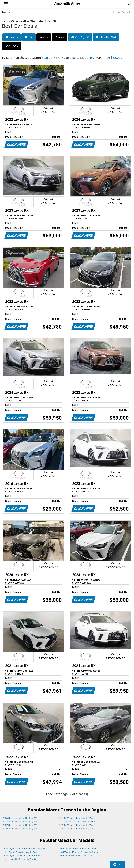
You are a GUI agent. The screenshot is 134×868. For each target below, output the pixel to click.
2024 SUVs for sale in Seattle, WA (76, 818)
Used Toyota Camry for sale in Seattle (77, 849)
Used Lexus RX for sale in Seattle (75, 856)
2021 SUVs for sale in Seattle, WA (76, 825)
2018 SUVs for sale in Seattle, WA (76, 829)
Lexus (12, 37)
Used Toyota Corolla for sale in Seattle (22, 856)
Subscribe (127, 12)
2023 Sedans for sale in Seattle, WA (77, 822)
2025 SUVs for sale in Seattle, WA (20, 818)
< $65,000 (80, 37)
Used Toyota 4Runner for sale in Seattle (79, 852)
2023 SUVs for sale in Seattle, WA (20, 822)
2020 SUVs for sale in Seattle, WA (20, 829)
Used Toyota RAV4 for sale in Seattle (21, 852)
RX (29, 37)
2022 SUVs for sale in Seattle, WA (20, 825)
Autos (6, 12)
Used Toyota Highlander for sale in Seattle (24, 849)
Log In (116, 12)
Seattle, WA (106, 37)
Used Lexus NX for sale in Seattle (20, 859)
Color (59, 37)
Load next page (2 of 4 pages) (67, 794)
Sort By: (11, 46)
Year (44, 37)
